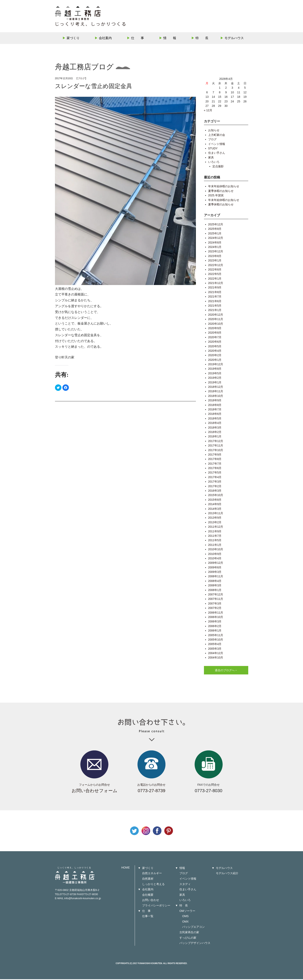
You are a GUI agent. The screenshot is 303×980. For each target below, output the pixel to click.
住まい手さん (217, 154)
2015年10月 (216, 496)
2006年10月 (216, 618)
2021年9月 (215, 288)
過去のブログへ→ (226, 671)
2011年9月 (215, 532)
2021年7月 (215, 298)
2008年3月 (215, 586)
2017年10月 (216, 451)
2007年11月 (216, 600)
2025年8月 (215, 230)
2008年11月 (216, 577)
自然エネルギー (152, 874)
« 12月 (208, 111)
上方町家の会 (217, 136)
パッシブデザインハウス (195, 944)
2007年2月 (215, 609)
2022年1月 (215, 279)
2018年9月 (215, 401)
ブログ (81, 79)
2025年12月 (216, 225)
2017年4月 (215, 478)
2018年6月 (215, 415)
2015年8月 (215, 500)
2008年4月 (215, 582)
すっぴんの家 (188, 938)
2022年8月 (215, 270)
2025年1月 (215, 234)
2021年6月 (215, 302)
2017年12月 (216, 442)
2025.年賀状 (216, 196)
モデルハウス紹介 (227, 874)
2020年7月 (215, 338)
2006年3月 (215, 622)
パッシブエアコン (193, 928)
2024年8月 (215, 243)
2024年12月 (216, 239)
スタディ (185, 885)
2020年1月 (215, 361)
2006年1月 (215, 631)
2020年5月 (215, 347)
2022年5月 (215, 275)
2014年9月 (215, 505)
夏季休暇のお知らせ (221, 192)
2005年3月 (215, 649)
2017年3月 (215, 483)
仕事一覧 (148, 917)
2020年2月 (215, 356)
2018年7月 (215, 410)
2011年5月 (215, 541)
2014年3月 (215, 510)
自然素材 (148, 879)
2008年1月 (215, 591)
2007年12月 (216, 595)
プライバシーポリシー (156, 906)
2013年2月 (215, 523)
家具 (211, 158)
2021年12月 (216, 284)
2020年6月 (215, 343)
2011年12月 (216, 528)
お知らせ (214, 131)
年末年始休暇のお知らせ (224, 187)
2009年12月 (216, 564)
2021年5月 (215, 306)
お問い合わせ (151, 901)
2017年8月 (215, 460)
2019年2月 (215, 379)
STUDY (213, 149)
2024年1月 (215, 248)
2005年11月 (216, 636)
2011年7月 (215, 537)
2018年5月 (215, 419)
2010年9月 (215, 555)
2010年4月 (215, 559)
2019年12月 (216, 365)
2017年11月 (216, 446)
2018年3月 (215, 428)
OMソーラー (187, 912)
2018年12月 (216, 388)
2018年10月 (216, 397)
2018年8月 (215, 406)
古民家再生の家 (189, 933)
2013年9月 (215, 519)
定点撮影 (218, 167)
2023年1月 (215, 261)
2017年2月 (215, 487)
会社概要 (148, 896)
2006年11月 (216, 613)
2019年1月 (215, 383)
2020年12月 (216, 315)
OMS (185, 917)
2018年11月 (216, 392)
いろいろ (214, 163)
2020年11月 (216, 320)
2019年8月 (215, 370)
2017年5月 (215, 473)
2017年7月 (215, 464)
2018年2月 (215, 433)
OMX (185, 922)
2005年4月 (215, 645)
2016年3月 (215, 491)
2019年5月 (215, 374)
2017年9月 (215, 455)
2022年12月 (216, 266)
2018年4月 (215, 424)
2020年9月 (215, 329)
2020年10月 (216, 325)
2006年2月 (215, 627)
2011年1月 (215, 546)
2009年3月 (215, 573)
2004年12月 (216, 654)
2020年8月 (215, 334)
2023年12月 (216, 252)
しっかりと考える (153, 885)
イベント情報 (217, 145)
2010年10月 (216, 550)
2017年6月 (215, 469)
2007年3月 (215, 604)
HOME (126, 868)
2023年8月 (215, 257)
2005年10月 (216, 640)
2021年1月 (215, 311)
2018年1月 (215, 437)
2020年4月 (215, 352)
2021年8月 (215, 293)
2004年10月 (216, 659)
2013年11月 (216, 514)
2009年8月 (215, 568)
